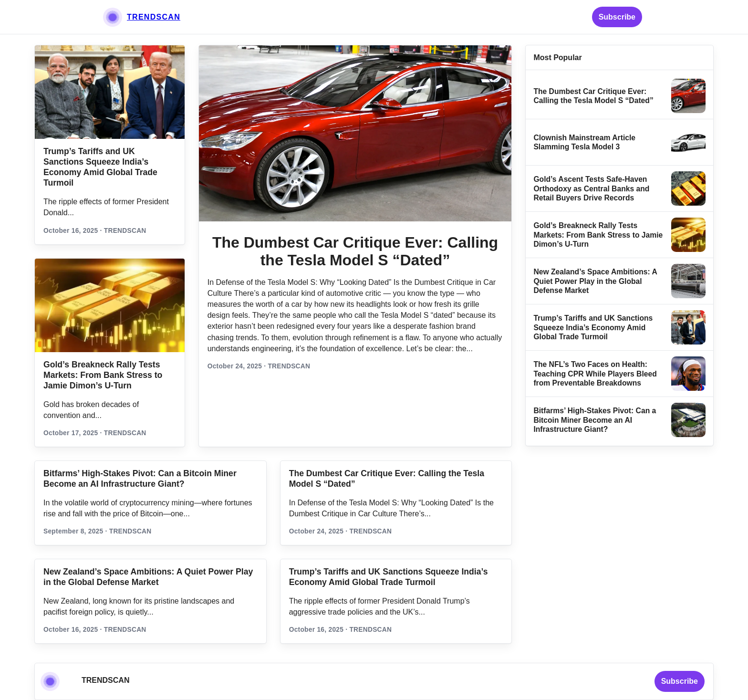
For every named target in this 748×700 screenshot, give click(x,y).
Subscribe (617, 17)
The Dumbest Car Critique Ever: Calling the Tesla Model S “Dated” (355, 251)
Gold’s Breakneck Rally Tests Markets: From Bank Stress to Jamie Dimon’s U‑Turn (103, 375)
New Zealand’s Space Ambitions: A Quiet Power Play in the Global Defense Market (595, 281)
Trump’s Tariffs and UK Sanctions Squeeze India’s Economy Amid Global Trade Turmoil (593, 327)
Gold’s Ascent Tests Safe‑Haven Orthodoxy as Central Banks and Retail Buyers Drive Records (591, 188)
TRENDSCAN (154, 17)
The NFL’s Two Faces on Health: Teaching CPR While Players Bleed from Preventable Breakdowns (595, 374)
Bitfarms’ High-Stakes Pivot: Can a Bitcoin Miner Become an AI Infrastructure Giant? (595, 420)
